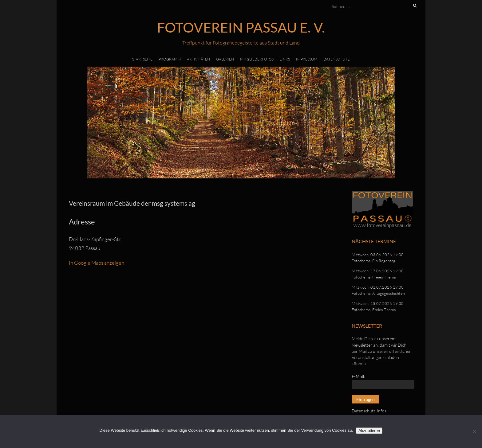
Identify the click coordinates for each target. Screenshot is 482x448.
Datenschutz (337, 59)
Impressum (307, 59)
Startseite (142, 59)
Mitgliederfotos (257, 59)
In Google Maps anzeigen (97, 263)
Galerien (225, 59)
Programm (170, 59)
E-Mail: (359, 376)
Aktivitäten (198, 59)
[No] (474, 431)
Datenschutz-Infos (369, 411)
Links (285, 59)
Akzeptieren (369, 431)
